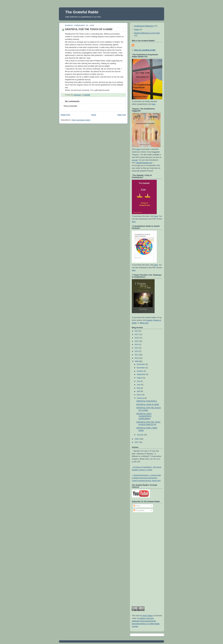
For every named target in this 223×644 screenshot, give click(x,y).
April (139, 391)
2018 (137, 331)
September (141, 374)
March (140, 395)
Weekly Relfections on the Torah (147, 33)
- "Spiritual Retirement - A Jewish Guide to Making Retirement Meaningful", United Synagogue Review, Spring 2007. (146, 478)
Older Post (122, 115)
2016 (137, 338)
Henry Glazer (147, 616)
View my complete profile (145, 50)
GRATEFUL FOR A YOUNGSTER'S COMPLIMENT (144, 416)
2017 (137, 334)
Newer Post (65, 115)
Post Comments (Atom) (81, 120)
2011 (137, 355)
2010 (137, 358)
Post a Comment (70, 106)
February (141, 398)
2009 (137, 361)
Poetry (137, 30)
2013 (137, 348)
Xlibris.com (144, 323)
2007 (137, 442)
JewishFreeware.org (144, 163)
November (141, 368)
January (140, 435)
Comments (139, 510)
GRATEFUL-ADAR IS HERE (148, 405)
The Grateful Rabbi (82, 12)
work (137, 616)
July (139, 381)
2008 (137, 439)
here (154, 104)
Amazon (149, 320)
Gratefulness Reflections (144, 26)
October (140, 371)
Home (94, 115)
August (140, 378)
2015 (137, 341)
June (139, 385)
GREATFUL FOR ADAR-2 (147, 401)
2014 (137, 344)
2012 (137, 351)
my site (135, 160)
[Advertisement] (143, 558)
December (141, 364)
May (139, 388)
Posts (137, 506)
